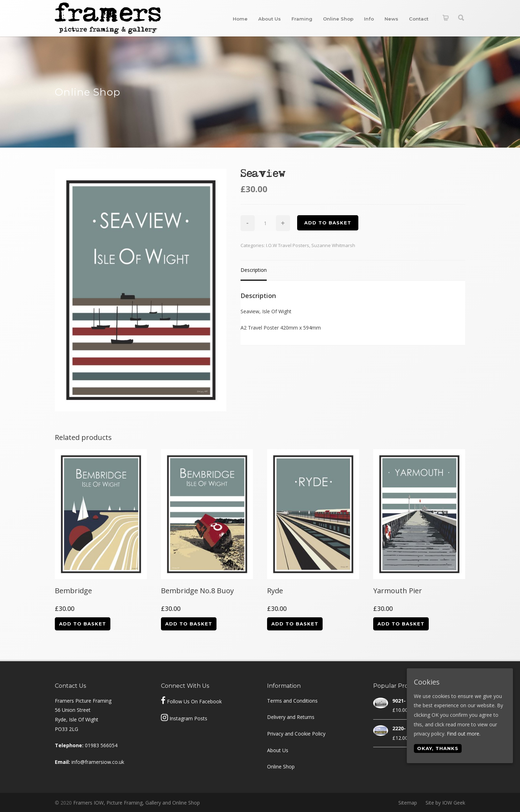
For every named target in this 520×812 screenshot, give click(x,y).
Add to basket (328, 223)
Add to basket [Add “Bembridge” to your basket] (83, 624)
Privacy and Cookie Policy (296, 734)
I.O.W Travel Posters (288, 245)
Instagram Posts (188, 718)
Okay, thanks (438, 748)
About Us (270, 19)
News (391, 19)
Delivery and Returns (291, 717)
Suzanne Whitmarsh (333, 245)
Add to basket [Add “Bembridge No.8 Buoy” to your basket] (189, 624)
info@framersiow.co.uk (98, 762)
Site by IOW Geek (445, 803)
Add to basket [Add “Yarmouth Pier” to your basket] (401, 624)
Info (369, 19)
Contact (419, 19)
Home (240, 19)
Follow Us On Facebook (194, 701)
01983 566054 (101, 745)
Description (254, 270)
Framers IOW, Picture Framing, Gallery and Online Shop (137, 803)
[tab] (254, 271)
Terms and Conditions (292, 701)
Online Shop (338, 19)
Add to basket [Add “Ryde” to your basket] (295, 624)
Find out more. (464, 734)
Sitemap (408, 803)
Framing (302, 19)
